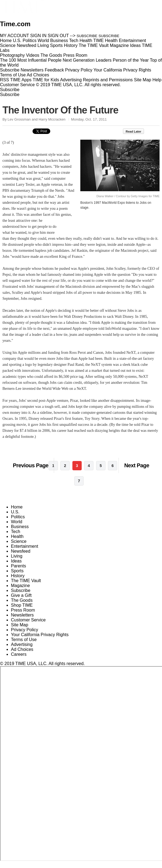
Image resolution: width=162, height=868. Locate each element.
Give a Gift (21, 601)
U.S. (15, 518)
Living (17, 562)
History (18, 582)
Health (17, 542)
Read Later (136, 131)
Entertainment (25, 552)
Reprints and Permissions (108, 80)
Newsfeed (21, 557)
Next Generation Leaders (87, 60)
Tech (16, 538)
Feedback (54, 70)
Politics (18, 523)
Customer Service (17, 85)
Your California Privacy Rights (122, 70)
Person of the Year (131, 60)
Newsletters (32, 70)
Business (20, 533)
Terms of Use (13, 75)
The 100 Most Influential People (31, 60)
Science (19, 547)
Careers (19, 660)
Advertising (71, 80)
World (17, 528)
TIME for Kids (46, 80)
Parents (18, 572)
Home (17, 513)
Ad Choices (40, 75)
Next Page (137, 471)
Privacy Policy (79, 70)
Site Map (142, 80)
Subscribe (10, 70)
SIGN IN (39, 36)
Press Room (23, 616)
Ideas (16, 567)
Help (157, 80)
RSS (5, 80)
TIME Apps (21, 80)
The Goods (22, 606)
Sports (17, 577)
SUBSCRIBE (87, 36)
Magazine (20, 592)
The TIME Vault (26, 587)
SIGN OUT (58, 36)
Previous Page (31, 471)
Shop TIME (22, 611)
